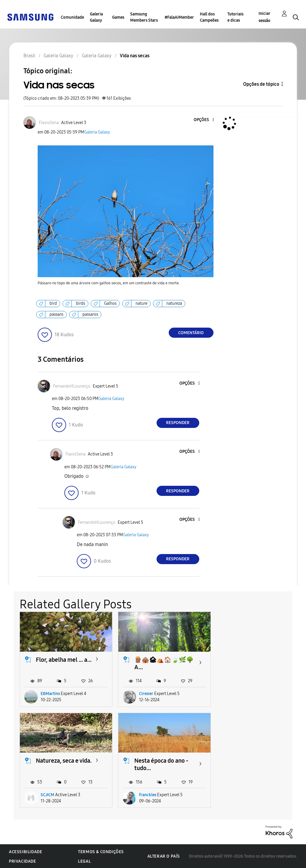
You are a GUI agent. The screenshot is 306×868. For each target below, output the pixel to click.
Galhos (110, 303)
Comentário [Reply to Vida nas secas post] (191, 333)
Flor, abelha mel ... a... (64, 659)
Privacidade (23, 861)
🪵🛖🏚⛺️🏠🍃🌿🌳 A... (163, 663)
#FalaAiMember (179, 17)
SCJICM (243, 693)
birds (81, 303)
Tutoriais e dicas (235, 17)
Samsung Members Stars (144, 17)
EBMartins (50, 693)
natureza (174, 303)
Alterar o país (164, 856)
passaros (90, 314)
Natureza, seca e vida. (259, 659)
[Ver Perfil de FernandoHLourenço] (72, 386)
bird (53, 303)
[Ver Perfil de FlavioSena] (49, 123)
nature (141, 303)
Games (118, 17)
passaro (56, 314)
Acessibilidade (26, 851)
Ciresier (146, 693)
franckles (49, 794)
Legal (84, 861)
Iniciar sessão (264, 17)
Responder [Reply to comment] (178, 423)
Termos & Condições (101, 851)
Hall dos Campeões (209, 17)
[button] (203, 120)
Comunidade (72, 17)
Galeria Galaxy (96, 17)
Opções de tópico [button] (261, 84)
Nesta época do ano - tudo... (63, 764)
